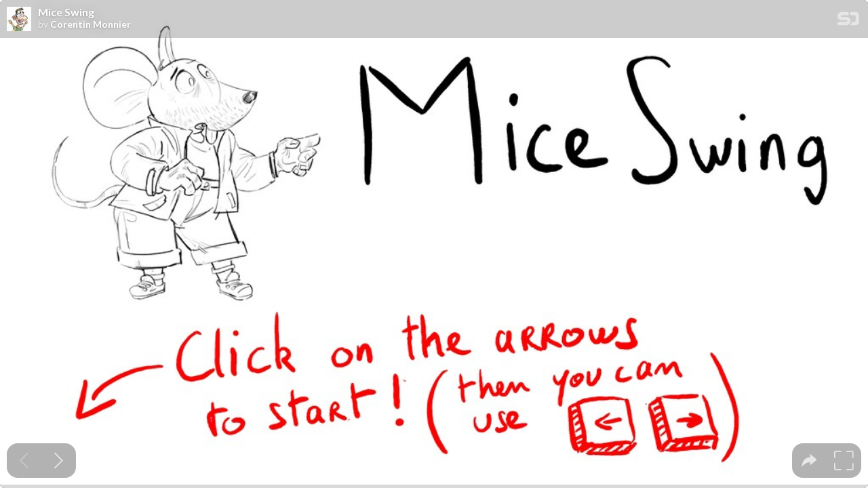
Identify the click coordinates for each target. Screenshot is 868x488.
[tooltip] (809, 461)
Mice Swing (66, 12)
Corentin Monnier (91, 24)
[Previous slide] (24, 461)
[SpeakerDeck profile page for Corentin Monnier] (19, 20)
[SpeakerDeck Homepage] (848, 21)
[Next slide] (59, 461)
